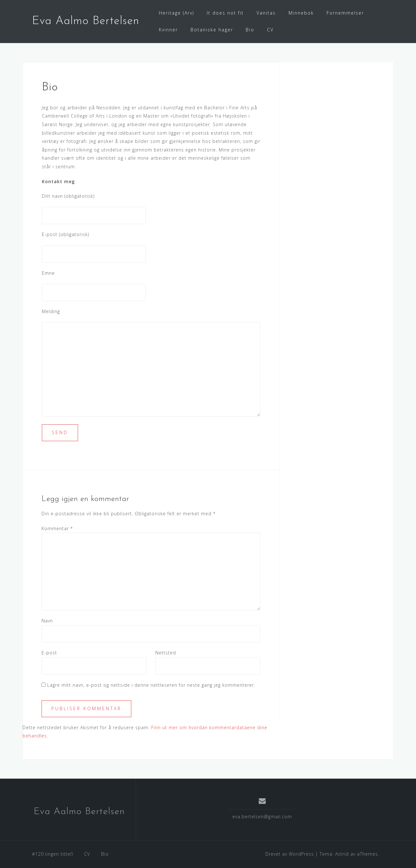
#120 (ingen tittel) (52, 854)
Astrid (342, 854)
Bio (250, 30)
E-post (49, 653)
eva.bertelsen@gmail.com (262, 817)
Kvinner (168, 30)
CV (270, 30)
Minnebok (301, 13)
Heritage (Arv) (176, 13)
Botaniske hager (212, 30)
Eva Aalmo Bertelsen (86, 21)
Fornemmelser (345, 13)
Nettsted (166, 653)
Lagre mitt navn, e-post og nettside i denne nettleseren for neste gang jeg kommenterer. (151, 685)
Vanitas (266, 13)
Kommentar (57, 528)
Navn (47, 621)
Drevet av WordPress (290, 854)
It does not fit (225, 13)
